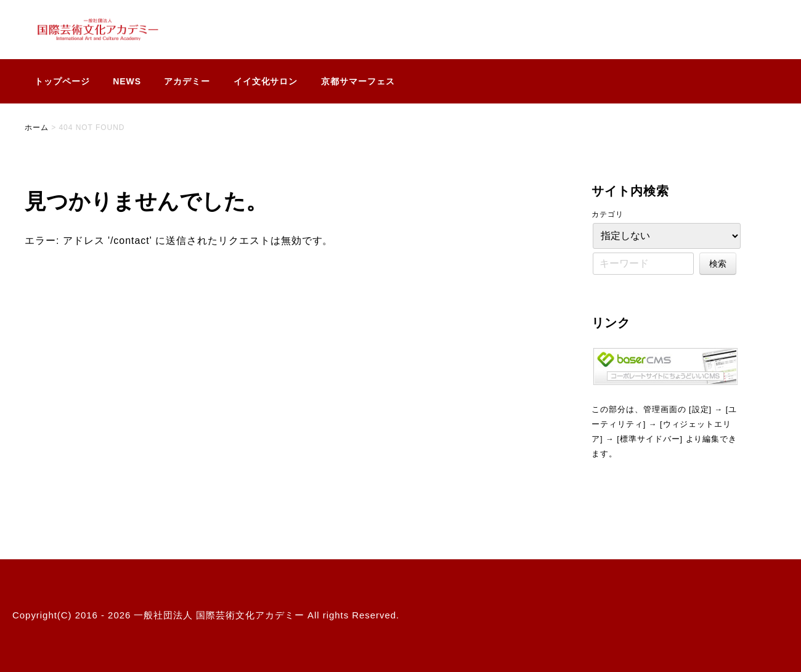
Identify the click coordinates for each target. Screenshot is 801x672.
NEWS (127, 81)
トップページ (62, 81)
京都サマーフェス (358, 81)
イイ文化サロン (266, 81)
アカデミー (187, 81)
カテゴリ (608, 214)
